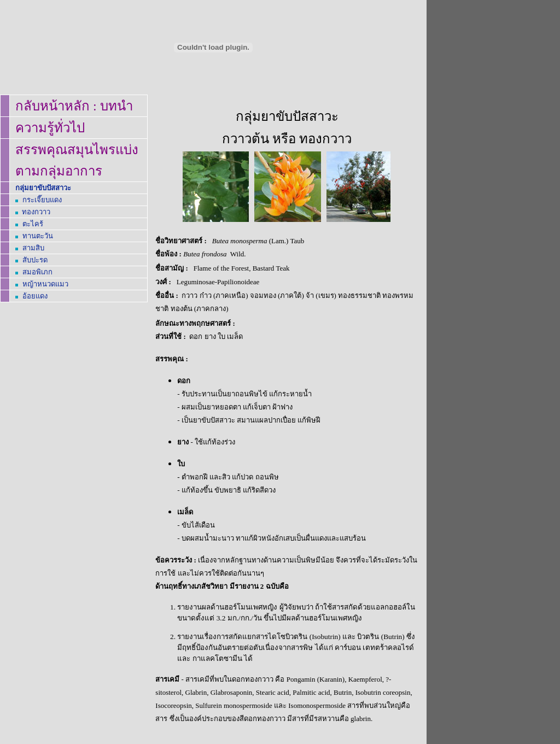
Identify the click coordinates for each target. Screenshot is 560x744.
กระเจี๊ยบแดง (42, 200)
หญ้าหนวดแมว (45, 284)
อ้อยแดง (35, 296)
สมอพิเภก (37, 272)
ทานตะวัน (38, 236)
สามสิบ (33, 248)
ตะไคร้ (33, 224)
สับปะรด (35, 260)
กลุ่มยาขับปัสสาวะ (43, 188)
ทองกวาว (36, 212)
